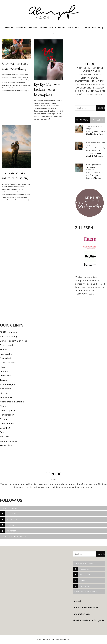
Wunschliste (6, 445)
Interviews (5, 376)
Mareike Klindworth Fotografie (88, 620)
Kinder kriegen (7, 384)
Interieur (4, 371)
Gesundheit (6, 358)
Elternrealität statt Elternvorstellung (15, 66)
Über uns (96, 28)
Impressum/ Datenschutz (86, 607)
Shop (88, 28)
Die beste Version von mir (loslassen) (15, 175)
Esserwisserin (7, 345)
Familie (4, 349)
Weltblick (9, 28)
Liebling (4, 393)
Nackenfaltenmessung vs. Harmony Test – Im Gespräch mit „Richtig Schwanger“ (96, 152)
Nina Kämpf (90, 167)
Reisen (3, 419)
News (3, 406)
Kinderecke (6, 389)
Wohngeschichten (9, 441)
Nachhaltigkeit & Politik (12, 402)
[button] (103, 28)
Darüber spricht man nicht (13, 341)
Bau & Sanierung (8, 336)
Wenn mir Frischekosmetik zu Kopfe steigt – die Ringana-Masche (94, 174)
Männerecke (6, 397)
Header (4, 367)
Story (3, 432)
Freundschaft (7, 354)
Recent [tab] (98, 120)
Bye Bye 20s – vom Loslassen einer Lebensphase (47, 89)
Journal (4, 380)
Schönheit (5, 428)
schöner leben (7, 423)
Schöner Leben (46, 28)
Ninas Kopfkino (8, 410)
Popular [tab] (83, 120)
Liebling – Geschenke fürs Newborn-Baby (95, 133)
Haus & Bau (60, 28)
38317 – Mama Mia (75, 28)
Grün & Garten (7, 363)
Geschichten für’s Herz (26, 28)
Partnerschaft (7, 415)
